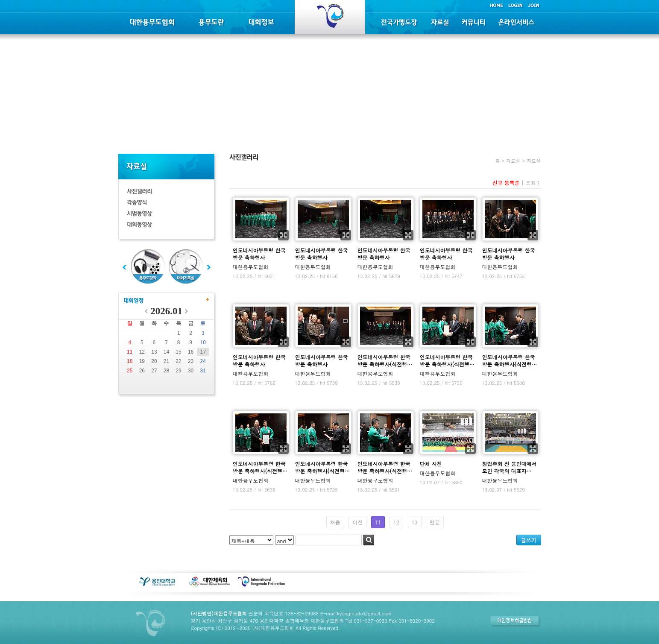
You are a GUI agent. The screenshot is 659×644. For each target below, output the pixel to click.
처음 (335, 522)
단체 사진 (431, 464)
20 (154, 361)
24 (203, 361)
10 (203, 342)
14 (166, 352)
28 (166, 371)
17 (203, 352)
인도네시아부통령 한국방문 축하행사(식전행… (385, 360)
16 (191, 352)
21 (166, 361)
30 (191, 371)
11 (130, 352)
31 (203, 371)
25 (130, 371)
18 (130, 361)
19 (142, 361)
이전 (357, 522)
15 (178, 352)
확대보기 (283, 235)
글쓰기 (529, 540)
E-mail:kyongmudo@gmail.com (356, 613)
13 (154, 352)
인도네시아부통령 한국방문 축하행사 (259, 254)
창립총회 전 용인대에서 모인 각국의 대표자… (510, 467)
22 (178, 361)
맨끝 (435, 522)
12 (142, 352)
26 (142, 371)
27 (154, 371)
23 (191, 361)
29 (178, 371)
